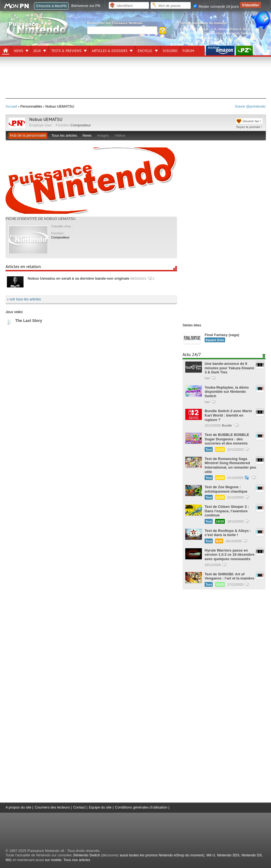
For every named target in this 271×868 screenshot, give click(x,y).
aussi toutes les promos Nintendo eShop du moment (161, 855)
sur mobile (53, 860)
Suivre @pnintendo (250, 106)
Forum (188, 51)
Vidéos (120, 135)
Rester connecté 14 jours (216, 7)
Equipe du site (100, 807)
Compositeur (81, 125)
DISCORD (170, 51)
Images (103, 135)
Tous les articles (64, 135)
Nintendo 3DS (228, 855)
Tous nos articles (77, 860)
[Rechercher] (122, 30)
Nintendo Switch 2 (240, 33)
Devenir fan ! (252, 121)
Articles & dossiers (110, 51)
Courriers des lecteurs (52, 807)
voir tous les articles (25, 299)
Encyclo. (145, 51)
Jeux (37, 51)
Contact (79, 807)
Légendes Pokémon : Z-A (198, 29)
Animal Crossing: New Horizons (202, 33)
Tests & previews (66, 51)
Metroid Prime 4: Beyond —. (239, 29)
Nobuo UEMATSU (46, 119)
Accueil (11, 106)
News (19, 51)
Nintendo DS (252, 855)
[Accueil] (6, 51)
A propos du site (18, 807)
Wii (8, 860)
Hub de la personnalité (28, 135)
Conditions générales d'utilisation (141, 807)
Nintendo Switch (87, 855)
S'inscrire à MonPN (51, 6)
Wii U (211, 855)
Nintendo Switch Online (197, 37)
